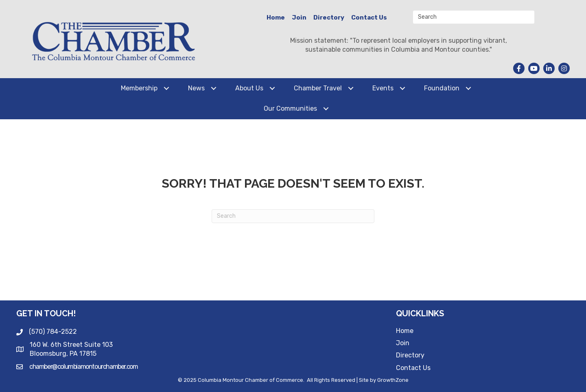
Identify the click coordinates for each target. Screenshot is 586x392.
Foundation (442, 88)
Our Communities (290, 108)
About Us (249, 88)
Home (276, 18)
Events (383, 88)
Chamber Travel (318, 88)
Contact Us (369, 18)
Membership (139, 88)
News (196, 88)
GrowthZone (393, 380)
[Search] (293, 216)
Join (299, 18)
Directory (329, 18)
